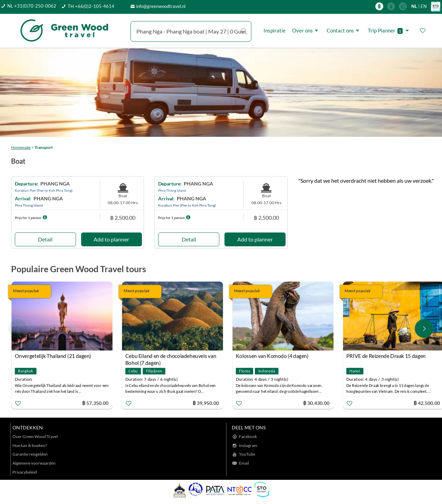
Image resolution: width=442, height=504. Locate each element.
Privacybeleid (25, 472)
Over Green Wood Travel (35, 436)
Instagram (248, 445)
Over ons (306, 31)
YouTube (247, 454)
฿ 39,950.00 (206, 403)
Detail (45, 239)
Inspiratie (275, 30)
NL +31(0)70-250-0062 (32, 6)
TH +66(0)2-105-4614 (91, 6)
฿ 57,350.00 (95, 403)
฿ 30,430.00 (316, 403)
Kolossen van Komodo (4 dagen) (272, 356)
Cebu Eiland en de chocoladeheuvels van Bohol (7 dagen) (171, 357)
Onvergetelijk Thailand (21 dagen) (53, 356)
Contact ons (344, 31)
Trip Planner (389, 31)
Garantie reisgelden (30, 454)
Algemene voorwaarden (34, 463)
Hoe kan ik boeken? (30, 445)
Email (244, 463)
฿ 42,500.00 (427, 403)
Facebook (248, 436)
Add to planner (111, 239)
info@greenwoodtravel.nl (161, 6)
